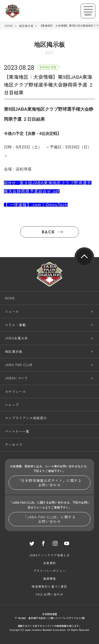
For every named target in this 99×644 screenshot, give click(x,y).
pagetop (84, 257)
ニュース (12, 311)
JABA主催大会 (16, 338)
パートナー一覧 (17, 431)
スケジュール (15, 391)
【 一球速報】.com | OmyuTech (36, 205)
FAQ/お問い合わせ (50, 594)
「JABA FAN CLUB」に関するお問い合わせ (49, 519)
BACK (48, 232)
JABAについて (16, 378)
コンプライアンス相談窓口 (26, 418)
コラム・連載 (15, 325)
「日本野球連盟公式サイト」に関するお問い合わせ (49, 483)
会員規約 (50, 563)
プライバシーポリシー (49, 571)
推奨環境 (50, 578)
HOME (9, 26)
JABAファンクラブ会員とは (50, 555)
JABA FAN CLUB (19, 365)
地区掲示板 (26, 26)
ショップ (12, 405)
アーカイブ (14, 445)
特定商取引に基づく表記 (49, 586)
